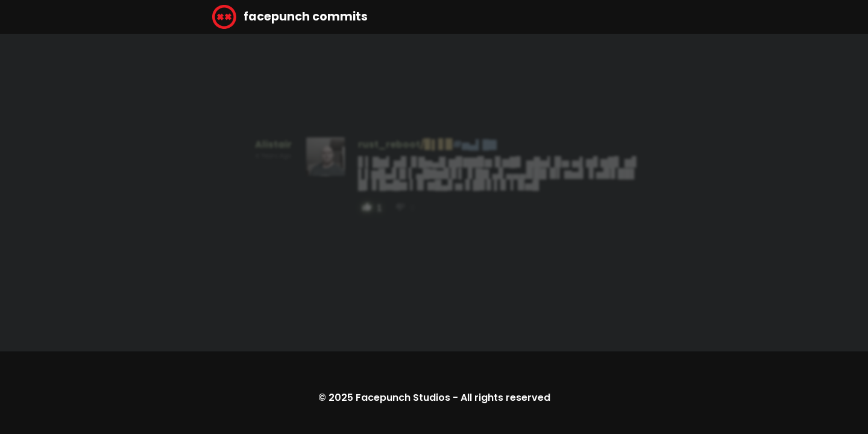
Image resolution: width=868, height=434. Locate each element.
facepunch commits (290, 17)
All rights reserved (505, 398)
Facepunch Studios (403, 398)
